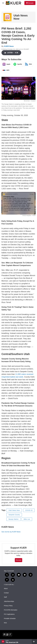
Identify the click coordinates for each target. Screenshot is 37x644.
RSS (5, 623)
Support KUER (18, 548)
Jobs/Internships (9, 601)
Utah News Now (14, 510)
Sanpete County (14, 515)
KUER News (9, 46)
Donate (31, 3)
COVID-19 (29, 510)
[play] (3, 642)
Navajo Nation (14, 519)
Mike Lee (27, 519)
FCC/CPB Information (11, 610)
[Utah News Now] (7, 17)
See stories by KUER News (11, 532)
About (6, 589)
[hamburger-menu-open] (3, 3)
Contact (6, 593)
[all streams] (34, 642)
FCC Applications (9, 614)
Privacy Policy (8, 606)
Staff (5, 597)
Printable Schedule (10, 619)
